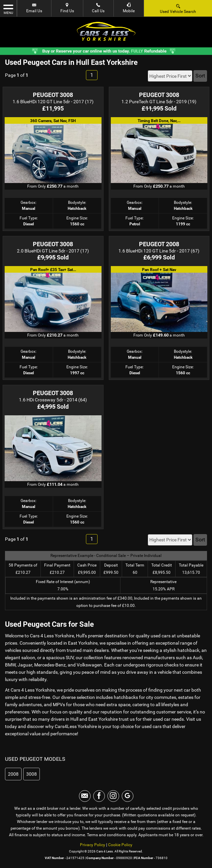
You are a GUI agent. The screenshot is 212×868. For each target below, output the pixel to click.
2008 (13, 774)
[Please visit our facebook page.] (99, 796)
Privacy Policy (93, 845)
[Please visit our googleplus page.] (128, 796)
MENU (8, 9)
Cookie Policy (120, 845)
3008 (32, 774)
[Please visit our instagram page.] (113, 796)
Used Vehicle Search (178, 8)
